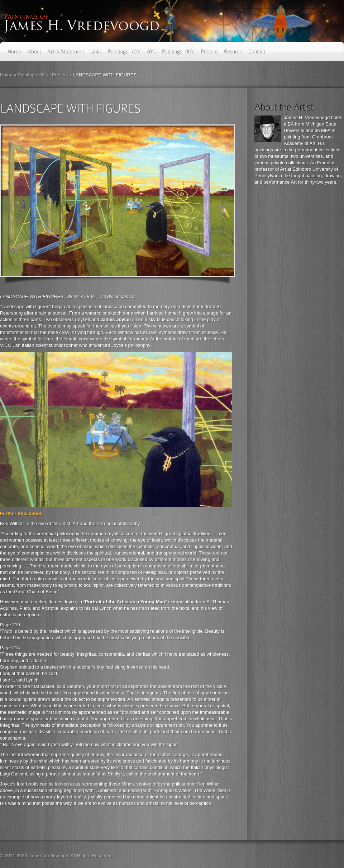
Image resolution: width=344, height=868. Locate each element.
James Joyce (115, 319)
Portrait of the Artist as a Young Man (125, 602)
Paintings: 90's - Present (43, 75)
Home (6, 75)
